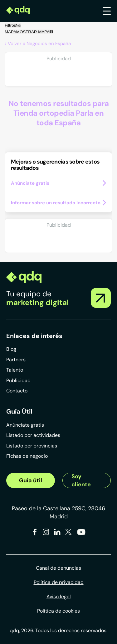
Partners (16, 360)
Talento (15, 370)
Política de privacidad (59, 582)
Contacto (17, 391)
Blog (11, 349)
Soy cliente (81, 480)
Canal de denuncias (58, 568)
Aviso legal (59, 597)
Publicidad (18, 380)
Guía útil (31, 480)
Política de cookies (58, 611)
